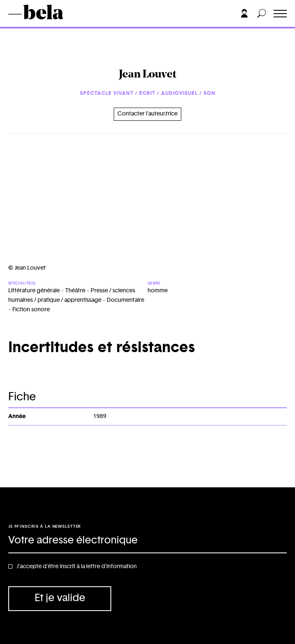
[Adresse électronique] (147, 541)
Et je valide (60, 598)
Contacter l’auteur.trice (147, 114)
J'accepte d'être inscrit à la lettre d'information (77, 566)
